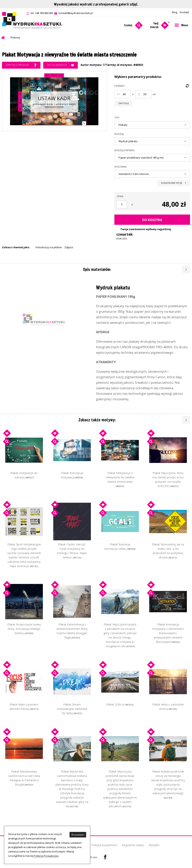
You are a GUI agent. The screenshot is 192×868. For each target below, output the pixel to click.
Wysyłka (154, 845)
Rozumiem (78, 835)
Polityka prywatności (104, 845)
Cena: (120, 196)
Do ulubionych (61, 65)
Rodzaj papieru (124, 150)
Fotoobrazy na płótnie (49, 247)
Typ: (117, 118)
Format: (120, 86)
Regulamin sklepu (133, 845)
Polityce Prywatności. (46, 856)
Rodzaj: (119, 134)
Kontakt (184, 12)
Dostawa (120, 167)
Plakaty (15, 38)
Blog (175, 12)
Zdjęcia (69, 247)
